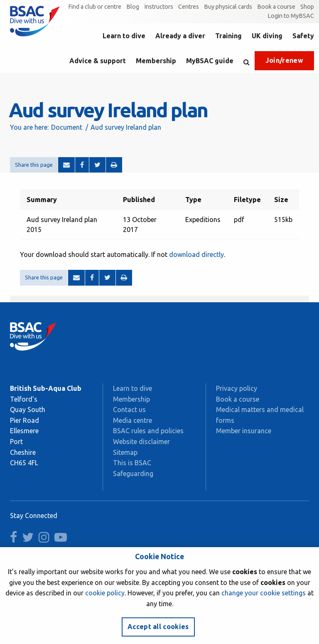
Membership (156, 61)
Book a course (276, 7)
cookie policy (105, 593)
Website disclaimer (141, 442)
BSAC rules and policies (148, 431)
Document (67, 127)
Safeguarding (133, 474)
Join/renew (284, 60)
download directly (196, 254)
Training (228, 36)
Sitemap (125, 452)
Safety (303, 36)
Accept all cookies (158, 627)
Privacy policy (237, 388)
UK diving (267, 36)
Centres (189, 7)
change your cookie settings (264, 593)
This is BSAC (132, 463)
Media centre (133, 420)
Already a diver (180, 36)
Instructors (159, 7)
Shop (307, 7)
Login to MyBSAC (291, 16)
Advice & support (98, 61)
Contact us (129, 410)
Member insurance (244, 431)
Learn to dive (124, 36)
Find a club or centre (95, 7)
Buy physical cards (228, 7)
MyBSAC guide (210, 61)
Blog (133, 7)
